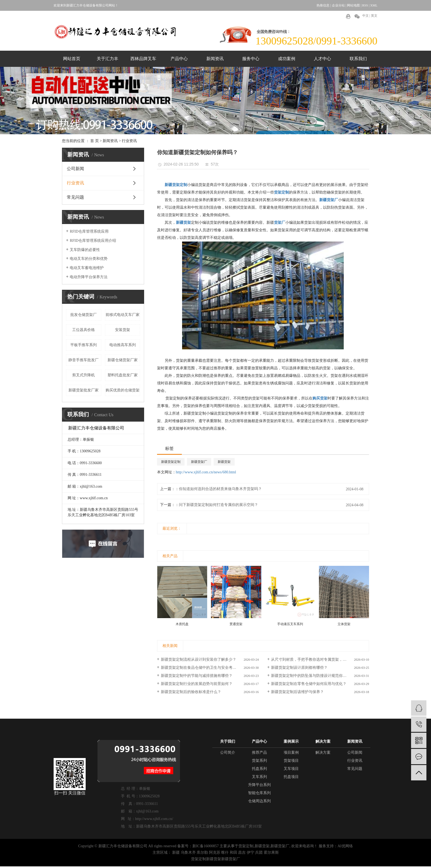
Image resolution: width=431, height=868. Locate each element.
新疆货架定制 (171, 462)
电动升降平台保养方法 (89, 277)
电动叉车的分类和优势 (89, 259)
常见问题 (75, 197)
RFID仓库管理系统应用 (89, 231)
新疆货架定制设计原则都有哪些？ (299, 668)
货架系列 (259, 761)
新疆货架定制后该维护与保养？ (297, 692)
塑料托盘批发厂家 (123, 375)
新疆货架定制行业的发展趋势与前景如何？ (197, 684)
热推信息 (323, 5)
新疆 (176, 852)
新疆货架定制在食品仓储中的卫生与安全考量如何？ (204, 668)
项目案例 (291, 752)
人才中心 (322, 59)
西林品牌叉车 (143, 59)
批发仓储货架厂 (84, 315)
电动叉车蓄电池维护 (87, 268)
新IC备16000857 (206, 846)
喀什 (225, 852)
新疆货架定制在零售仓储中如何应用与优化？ (309, 684)
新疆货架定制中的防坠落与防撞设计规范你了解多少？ (316, 676)
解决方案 (323, 752)
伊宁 (251, 852)
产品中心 (179, 59)
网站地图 (353, 5)
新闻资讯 (215, 59)
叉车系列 (259, 777)
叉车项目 (291, 769)
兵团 (259, 852)
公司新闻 (75, 169)
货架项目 (291, 761)
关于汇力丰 (107, 59)
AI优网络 (345, 846)
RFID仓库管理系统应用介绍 (93, 241)
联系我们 (358, 59)
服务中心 (251, 59)
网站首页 (72, 59)
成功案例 (287, 59)
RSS (365, 5)
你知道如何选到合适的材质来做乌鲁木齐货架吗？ (220, 489)
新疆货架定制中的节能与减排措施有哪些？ (197, 676)
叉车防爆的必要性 (85, 250)
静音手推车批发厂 (84, 360)
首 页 (95, 141)
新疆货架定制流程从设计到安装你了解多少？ (199, 659)
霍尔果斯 (271, 852)
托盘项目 (291, 777)
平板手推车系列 (84, 345)
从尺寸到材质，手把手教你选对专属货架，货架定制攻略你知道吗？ (320, 659)
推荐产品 (259, 752)
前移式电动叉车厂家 (123, 315)
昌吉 (242, 852)
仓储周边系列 (259, 801)
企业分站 (338, 5)
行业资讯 (129, 141)
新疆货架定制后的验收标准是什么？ (191, 692)
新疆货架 (224, 462)
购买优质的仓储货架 (123, 390)
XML (374, 5)
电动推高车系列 (123, 345)
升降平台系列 (259, 785)
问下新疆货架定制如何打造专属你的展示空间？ (218, 505)
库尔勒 (202, 852)
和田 (234, 852)
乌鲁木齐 (188, 852)
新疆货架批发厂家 (84, 390)
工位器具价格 (84, 330)
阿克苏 (215, 852)
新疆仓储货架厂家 (123, 360)
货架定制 (246, 846)
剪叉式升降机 (84, 375)
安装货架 (123, 330)
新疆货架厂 (199, 462)
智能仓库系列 (259, 793)
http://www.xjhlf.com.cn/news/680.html (206, 472)
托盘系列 (259, 769)
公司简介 (228, 752)
